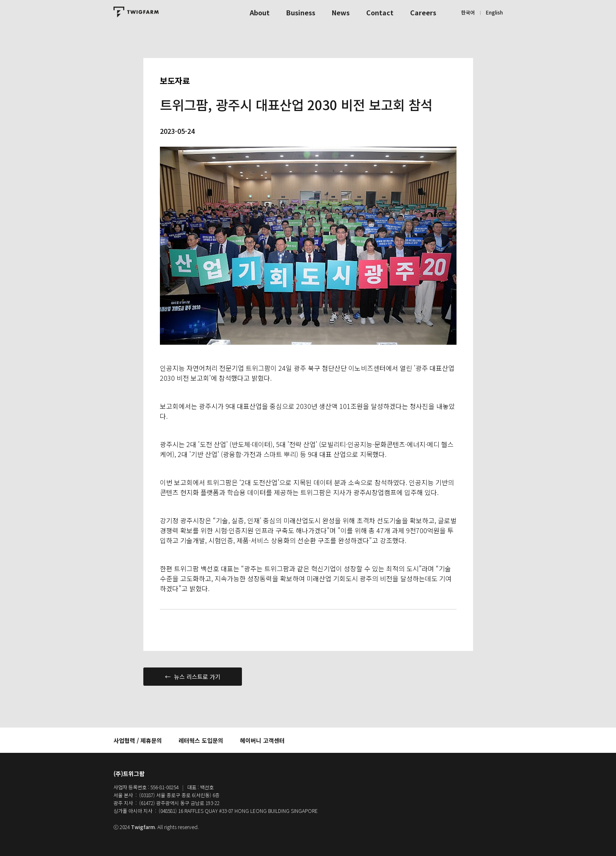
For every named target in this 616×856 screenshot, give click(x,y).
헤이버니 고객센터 (262, 740)
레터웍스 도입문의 (201, 740)
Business (301, 12)
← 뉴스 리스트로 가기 (193, 677)
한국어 (468, 12)
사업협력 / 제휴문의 (138, 740)
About (260, 12)
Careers (423, 12)
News (341, 12)
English (494, 12)
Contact (380, 12)
